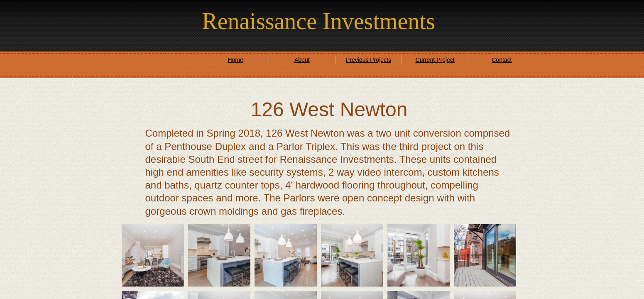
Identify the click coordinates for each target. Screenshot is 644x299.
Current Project (435, 60)
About (302, 60)
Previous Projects (369, 60)
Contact (502, 60)
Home (235, 60)
